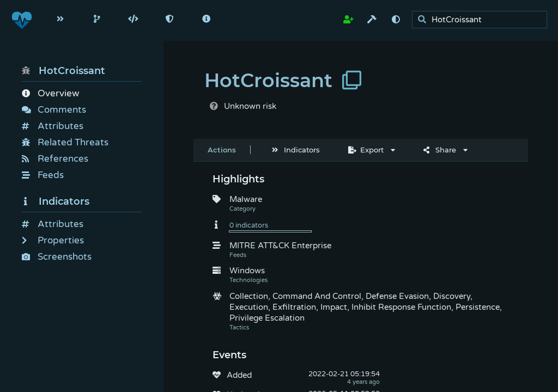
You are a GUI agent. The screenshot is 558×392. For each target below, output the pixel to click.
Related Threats (65, 142)
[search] (483, 20)
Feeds (43, 175)
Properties (53, 240)
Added (239, 375)
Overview (50, 93)
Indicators (56, 201)
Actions (222, 150)
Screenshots (57, 257)
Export (366, 150)
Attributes (53, 126)
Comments (54, 110)
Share (440, 150)
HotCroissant (63, 71)
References (55, 159)
